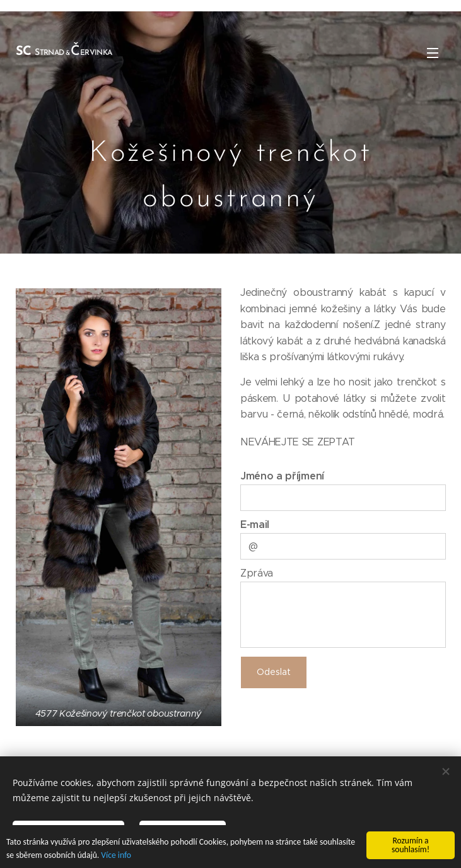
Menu (433, 53)
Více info (116, 856)
